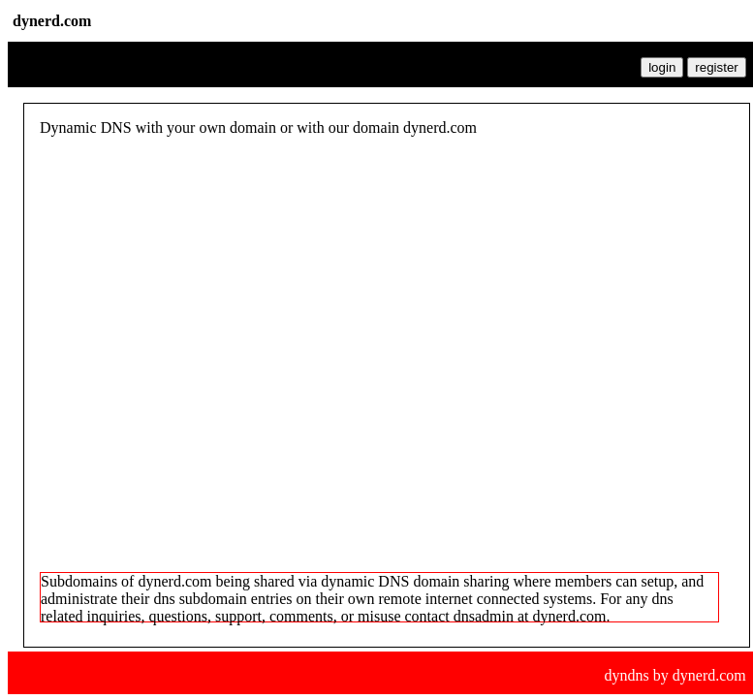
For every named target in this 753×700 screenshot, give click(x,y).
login (662, 67)
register (716, 67)
